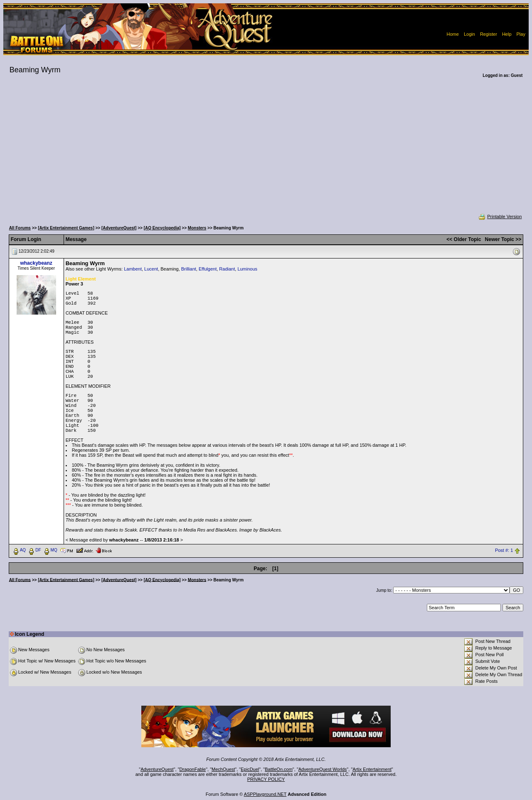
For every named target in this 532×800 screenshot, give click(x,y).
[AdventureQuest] (119, 228)
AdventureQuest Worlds (323, 769)
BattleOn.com (279, 769)
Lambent (133, 269)
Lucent (151, 269)
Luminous (247, 269)
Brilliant (189, 269)
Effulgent (208, 269)
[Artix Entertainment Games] (66, 228)
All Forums (20, 228)
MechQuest (223, 769)
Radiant (227, 269)
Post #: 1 (504, 550)
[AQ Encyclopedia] (162, 228)
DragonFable (193, 769)
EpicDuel (250, 769)
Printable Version (500, 217)
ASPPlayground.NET (265, 794)
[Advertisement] (266, 151)
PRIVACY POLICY (266, 779)
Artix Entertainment (372, 769)
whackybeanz (36, 263)
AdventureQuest (157, 769)
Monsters (197, 228)
